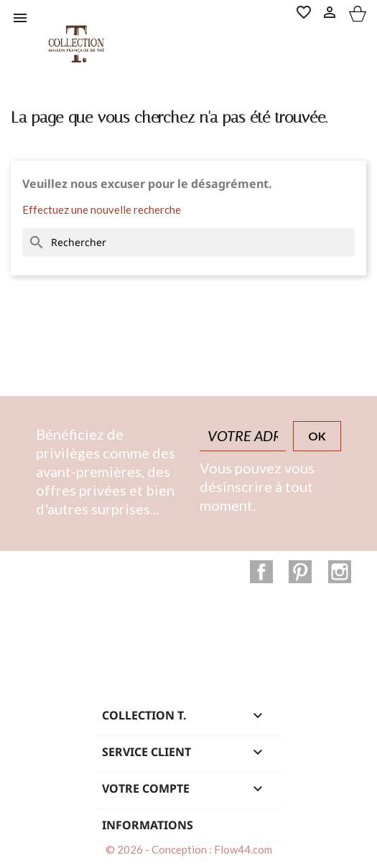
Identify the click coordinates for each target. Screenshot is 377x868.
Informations (148, 825)
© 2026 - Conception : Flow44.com (189, 849)
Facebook (261, 572)
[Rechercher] (188, 242)
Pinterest (300, 572)
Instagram (340, 572)
